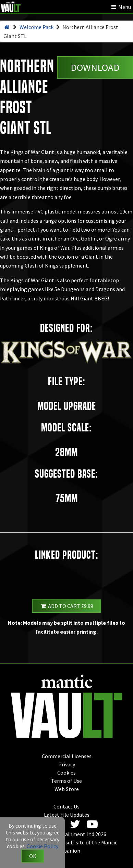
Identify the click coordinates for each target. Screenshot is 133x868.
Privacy (67, 764)
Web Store (67, 789)
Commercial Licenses (67, 756)
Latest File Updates (67, 815)
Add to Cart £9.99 (66, 606)
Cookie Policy (43, 846)
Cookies (66, 773)
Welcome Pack (37, 27)
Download (95, 67)
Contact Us (66, 806)
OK (33, 856)
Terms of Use (66, 781)
